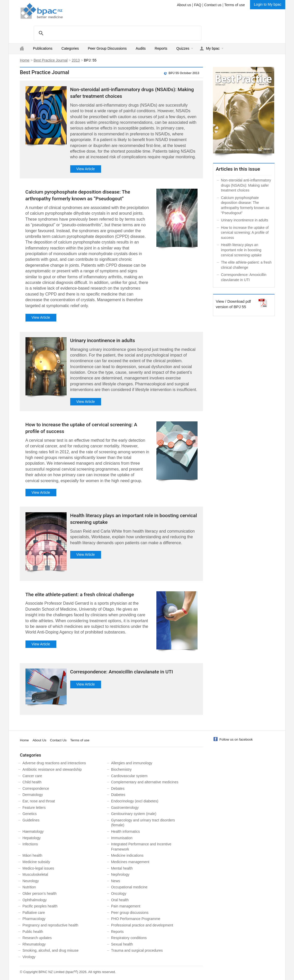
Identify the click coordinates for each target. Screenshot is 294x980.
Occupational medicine (129, 887)
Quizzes (183, 48)
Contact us (213, 5)
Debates (118, 788)
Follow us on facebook (236, 739)
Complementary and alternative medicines (145, 782)
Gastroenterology (125, 808)
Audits (141, 48)
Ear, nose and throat (39, 801)
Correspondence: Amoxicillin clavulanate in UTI (122, 672)
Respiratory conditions (129, 938)
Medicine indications (127, 855)
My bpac (213, 48)
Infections (30, 844)
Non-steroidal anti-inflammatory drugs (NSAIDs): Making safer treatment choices (246, 185)
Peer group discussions (130, 913)
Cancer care (32, 776)
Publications (43, 48)
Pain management (126, 906)
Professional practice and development (142, 925)
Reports (161, 48)
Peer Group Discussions (107, 48)
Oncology (119, 894)
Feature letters (34, 808)
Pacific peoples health (40, 906)
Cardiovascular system (129, 776)
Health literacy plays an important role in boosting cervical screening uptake (241, 250)
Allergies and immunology (132, 763)
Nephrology (120, 874)
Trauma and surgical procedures (137, 950)
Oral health (120, 900)
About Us (39, 740)
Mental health (122, 868)
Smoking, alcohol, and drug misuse (50, 950)
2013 (76, 60)
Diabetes (118, 795)
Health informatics (126, 831)
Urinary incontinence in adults (103, 340)
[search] (117, 33)
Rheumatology (34, 944)
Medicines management (130, 862)
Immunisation (122, 838)
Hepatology (32, 838)
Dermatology (33, 795)
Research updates (37, 938)
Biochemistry (121, 769)
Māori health (32, 855)
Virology (29, 957)
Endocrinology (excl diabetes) (135, 801)
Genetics (29, 814)
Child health (32, 782)
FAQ (198, 5)
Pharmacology (34, 919)
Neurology (31, 881)
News (116, 881)
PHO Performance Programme (136, 919)
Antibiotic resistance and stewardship (52, 769)
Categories (70, 48)
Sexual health (122, 944)
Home (25, 60)
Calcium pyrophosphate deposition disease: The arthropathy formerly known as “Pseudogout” (245, 205)
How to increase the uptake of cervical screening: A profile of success (245, 233)
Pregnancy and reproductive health (50, 925)
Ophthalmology (34, 900)
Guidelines (31, 820)
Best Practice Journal (51, 60)
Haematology (33, 831)
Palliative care (34, 913)
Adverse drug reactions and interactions (54, 763)
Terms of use (235, 5)
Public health (33, 932)
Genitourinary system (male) (134, 814)
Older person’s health (39, 894)
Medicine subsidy (36, 862)
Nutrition (29, 887)
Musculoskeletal (35, 874)
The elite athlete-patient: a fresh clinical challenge (80, 595)
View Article (85, 169)
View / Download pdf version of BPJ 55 (233, 304)
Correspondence (36, 788)
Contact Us (58, 740)
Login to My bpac (268, 4)
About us (184, 5)
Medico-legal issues (38, 868)
